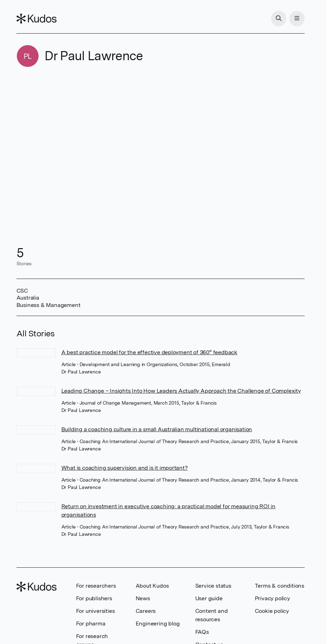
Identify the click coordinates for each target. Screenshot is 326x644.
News (143, 598)
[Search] (279, 19)
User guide (209, 598)
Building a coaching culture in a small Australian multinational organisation (157, 429)
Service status (213, 586)
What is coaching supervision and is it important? (125, 468)
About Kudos (152, 586)
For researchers (96, 586)
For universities (96, 611)
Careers (146, 611)
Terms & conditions (280, 586)
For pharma (91, 624)
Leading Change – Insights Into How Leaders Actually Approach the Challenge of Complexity (181, 391)
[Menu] (297, 19)
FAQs (202, 632)
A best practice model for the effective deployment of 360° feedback (150, 352)
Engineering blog (158, 624)
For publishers (94, 598)
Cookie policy (272, 611)
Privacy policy (272, 598)
